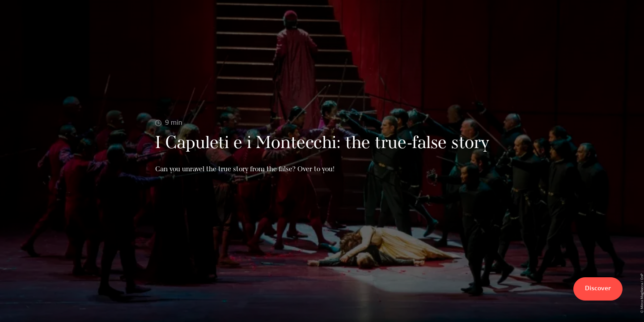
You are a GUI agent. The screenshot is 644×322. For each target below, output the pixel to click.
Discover (598, 289)
